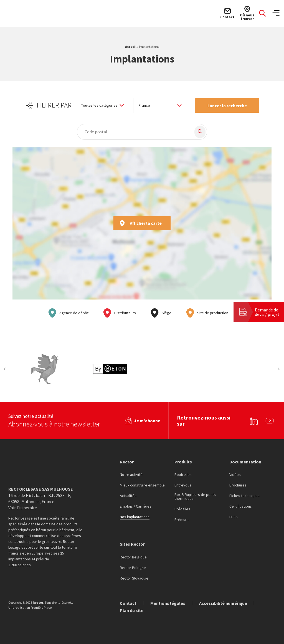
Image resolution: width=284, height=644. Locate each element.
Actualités (128, 496)
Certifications (241, 506)
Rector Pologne (133, 567)
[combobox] (132, 132)
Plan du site (132, 610)
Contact (128, 603)
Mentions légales (168, 603)
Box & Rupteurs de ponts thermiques (195, 496)
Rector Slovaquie (134, 578)
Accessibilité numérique (223, 603)
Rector (127, 461)
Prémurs (182, 520)
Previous (6, 369)
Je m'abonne (147, 420)
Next (278, 369)
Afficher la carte (140, 223)
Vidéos (235, 475)
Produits (183, 461)
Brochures (238, 485)
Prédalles (182, 509)
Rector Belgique (133, 557)
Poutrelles (183, 475)
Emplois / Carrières (136, 506)
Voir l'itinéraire (23, 507)
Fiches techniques (244, 496)
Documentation (245, 461)
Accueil (131, 47)
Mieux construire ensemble (142, 485)
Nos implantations (135, 517)
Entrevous (183, 485)
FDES (234, 517)
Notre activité (131, 475)
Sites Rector (132, 544)
